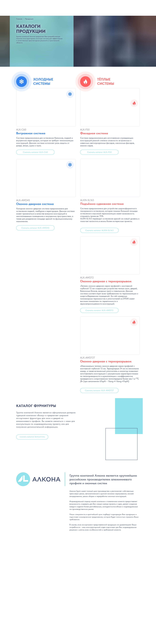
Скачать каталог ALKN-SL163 (99, 230)
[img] (110, 107)
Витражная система (31, 133)
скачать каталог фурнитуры (32, 437)
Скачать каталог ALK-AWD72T (99, 390)
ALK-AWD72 (87, 278)
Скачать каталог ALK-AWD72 (99, 310)
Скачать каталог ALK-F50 (99, 152)
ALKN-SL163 (87, 200)
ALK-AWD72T (88, 358)
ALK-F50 (85, 130)
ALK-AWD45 (23, 200)
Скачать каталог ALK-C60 (35, 152)
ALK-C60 (21, 130)
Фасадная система (94, 133)
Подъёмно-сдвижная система (102, 204)
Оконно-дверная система (35, 204)
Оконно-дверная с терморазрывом (106, 281)
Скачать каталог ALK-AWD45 (35, 228)
